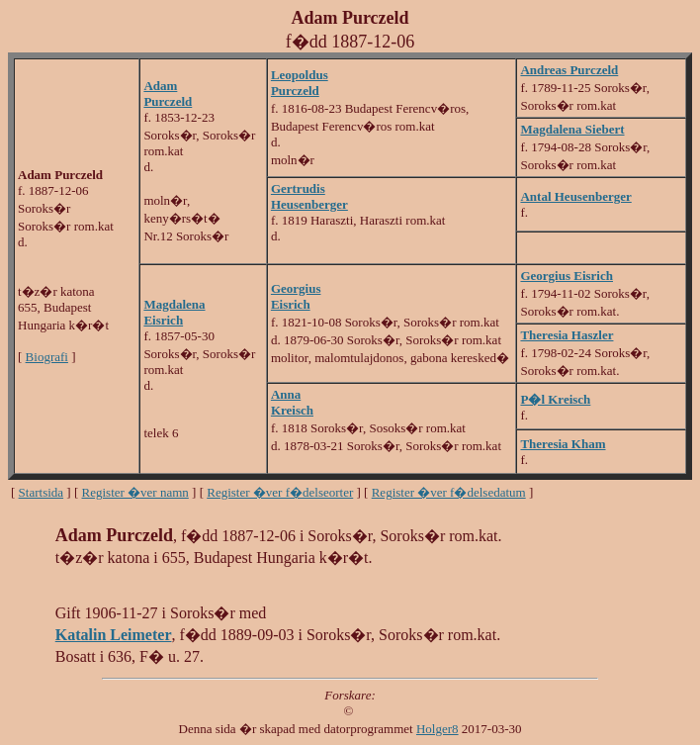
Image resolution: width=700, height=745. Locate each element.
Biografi (47, 357)
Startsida (42, 492)
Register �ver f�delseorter (280, 492)
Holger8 (437, 729)
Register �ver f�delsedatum (449, 492)
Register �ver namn (135, 492)
